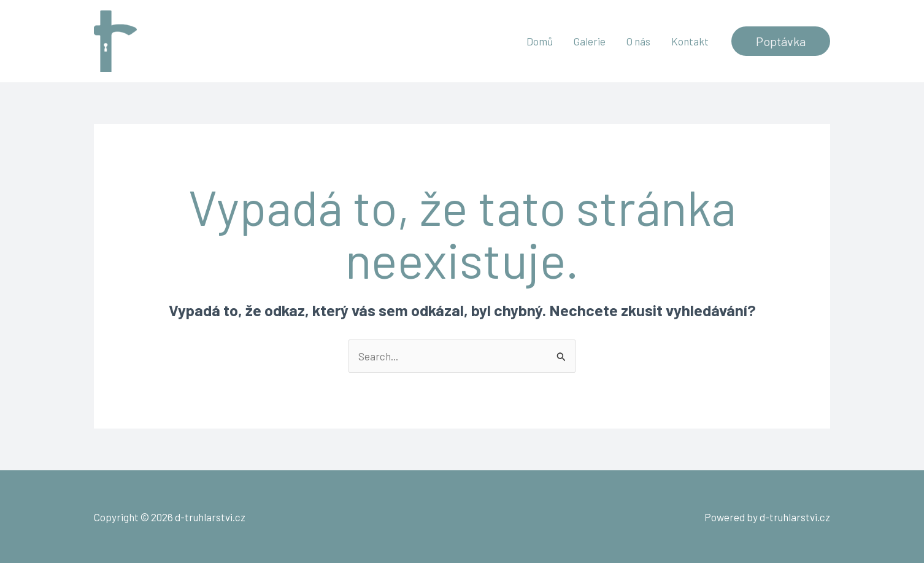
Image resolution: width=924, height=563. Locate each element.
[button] (781, 41)
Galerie (590, 41)
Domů (540, 41)
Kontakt (690, 41)
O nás (638, 41)
